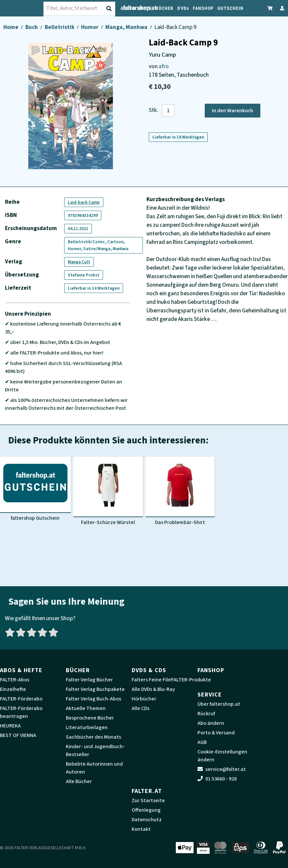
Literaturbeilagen (87, 727)
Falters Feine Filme (153, 680)
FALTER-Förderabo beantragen (21, 712)
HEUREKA (10, 726)
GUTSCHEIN (231, 8)
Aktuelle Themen (86, 708)
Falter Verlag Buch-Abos (93, 699)
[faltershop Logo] (26, 8)
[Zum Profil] (281, 8)
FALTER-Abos (15, 680)
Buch (32, 27)
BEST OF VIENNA (18, 735)
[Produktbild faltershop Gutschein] (35, 489)
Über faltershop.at (219, 704)
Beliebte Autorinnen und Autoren (94, 768)
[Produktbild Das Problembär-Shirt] (180, 491)
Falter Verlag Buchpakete (95, 689)
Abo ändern (211, 723)
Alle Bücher (79, 781)
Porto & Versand (216, 733)
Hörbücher (144, 699)
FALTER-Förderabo (21, 699)
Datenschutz (147, 820)
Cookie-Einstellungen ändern (222, 756)
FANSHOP (203, 8)
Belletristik (60, 27)
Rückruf (206, 714)
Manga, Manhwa (127, 27)
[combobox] (84, 8)
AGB (202, 742)
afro (164, 66)
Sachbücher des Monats (93, 737)
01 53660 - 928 (217, 779)
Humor (90, 27)
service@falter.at (222, 769)
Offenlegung (146, 810)
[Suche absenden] (110, 9)
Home (11, 27)
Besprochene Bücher (90, 718)
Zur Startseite (148, 801)
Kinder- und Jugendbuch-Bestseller (95, 750)
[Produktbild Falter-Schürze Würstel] (108, 491)
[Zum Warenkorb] (270, 8)
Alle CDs (141, 708)
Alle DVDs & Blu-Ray (153, 689)
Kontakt (141, 829)
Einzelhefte (13, 689)
